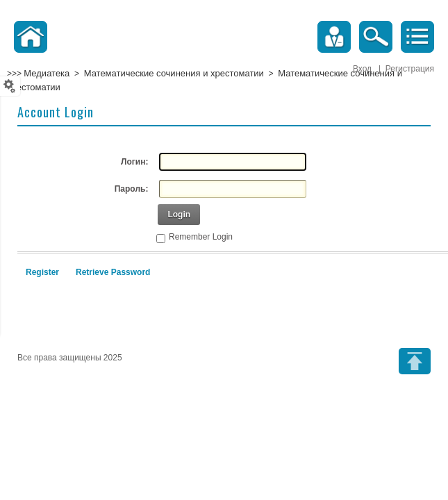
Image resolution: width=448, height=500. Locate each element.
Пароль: (132, 189)
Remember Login (201, 237)
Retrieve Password (113, 272)
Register (42, 272)
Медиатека (47, 73)
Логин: (134, 162)
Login (179, 215)
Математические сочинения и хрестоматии (174, 73)
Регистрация (410, 69)
